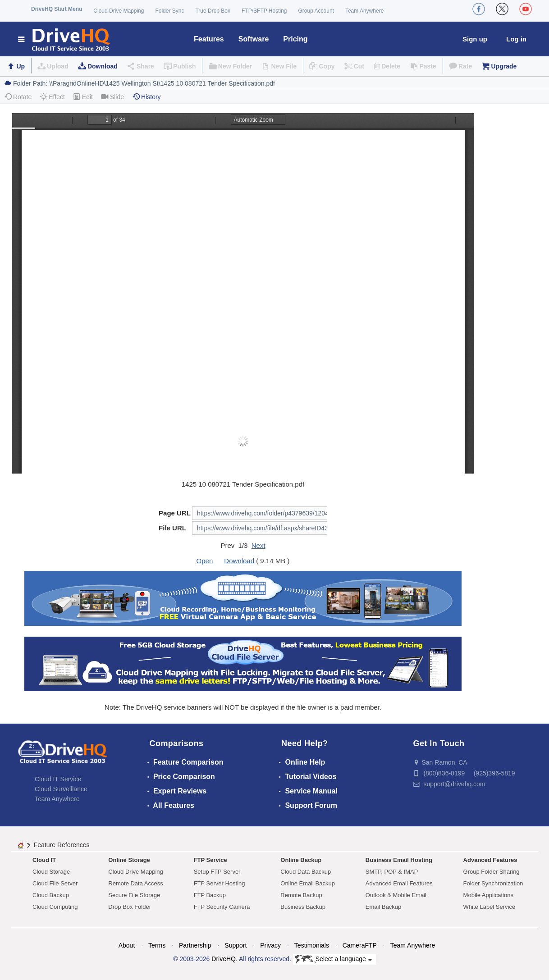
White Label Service (490, 907)
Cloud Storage (51, 872)
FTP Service (210, 860)
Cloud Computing (55, 907)
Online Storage (129, 860)
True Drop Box (213, 11)
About (127, 945)
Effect (52, 97)
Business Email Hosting (399, 860)
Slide (112, 97)
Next (258, 545)
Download (103, 66)
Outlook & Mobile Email (396, 895)
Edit (83, 97)
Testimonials (312, 945)
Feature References (62, 845)
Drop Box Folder (130, 907)
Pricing (295, 39)
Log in (516, 39)
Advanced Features (490, 860)
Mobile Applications (488, 895)
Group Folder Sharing (492, 872)
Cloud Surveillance (61, 789)
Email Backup (383, 907)
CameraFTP (360, 945)
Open (205, 561)
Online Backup (301, 860)
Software (254, 39)
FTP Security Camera (222, 907)
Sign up (475, 39)
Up (21, 66)
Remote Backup (301, 895)
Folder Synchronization (493, 883)
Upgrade (504, 66)
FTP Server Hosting (220, 883)
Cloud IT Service (58, 779)
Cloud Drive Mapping (119, 11)
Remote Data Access (135, 883)
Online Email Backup (308, 883)
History (146, 97)
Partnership (195, 945)
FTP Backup (210, 895)
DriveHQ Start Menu (57, 9)
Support (236, 945)
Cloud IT (44, 860)
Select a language (334, 959)
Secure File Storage (134, 895)
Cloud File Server (55, 883)
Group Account (316, 11)
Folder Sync (169, 11)
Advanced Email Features (399, 883)
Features (209, 39)
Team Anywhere (364, 11)
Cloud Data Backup (306, 872)
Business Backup (303, 907)
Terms (157, 945)
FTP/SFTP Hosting (264, 11)
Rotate (18, 97)
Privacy (270, 945)
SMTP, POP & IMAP (392, 872)
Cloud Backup (51, 895)
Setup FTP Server (217, 872)
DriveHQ (224, 959)
